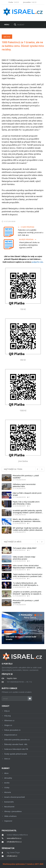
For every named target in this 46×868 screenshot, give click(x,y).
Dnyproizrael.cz (21, 735)
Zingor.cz (21, 725)
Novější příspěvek (28, 239)
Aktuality (21, 778)
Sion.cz (21, 759)
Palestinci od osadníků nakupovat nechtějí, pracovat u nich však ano (31, 232)
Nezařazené (21, 807)
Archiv (7, 37)
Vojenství (21, 821)
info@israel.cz (12, 856)
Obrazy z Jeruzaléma (21, 811)
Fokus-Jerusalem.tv (21, 730)
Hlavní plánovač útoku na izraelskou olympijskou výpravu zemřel (29, 245)
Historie (21, 792)
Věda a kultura (21, 816)
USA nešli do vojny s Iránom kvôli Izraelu (21, 638)
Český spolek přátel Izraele (21, 754)
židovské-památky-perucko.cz (21, 740)
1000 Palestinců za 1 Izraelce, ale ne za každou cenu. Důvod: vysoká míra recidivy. (23, 46)
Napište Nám (12, 678)
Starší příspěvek (26, 227)
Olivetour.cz (21, 720)
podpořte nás (37, 262)
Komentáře (10, 632)
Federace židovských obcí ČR (21, 749)
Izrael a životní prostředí (21, 797)
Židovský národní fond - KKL (21, 744)
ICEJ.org (21, 716)
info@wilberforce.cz (14, 842)
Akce (21, 773)
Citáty (21, 788)
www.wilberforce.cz (14, 838)
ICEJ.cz (21, 711)
